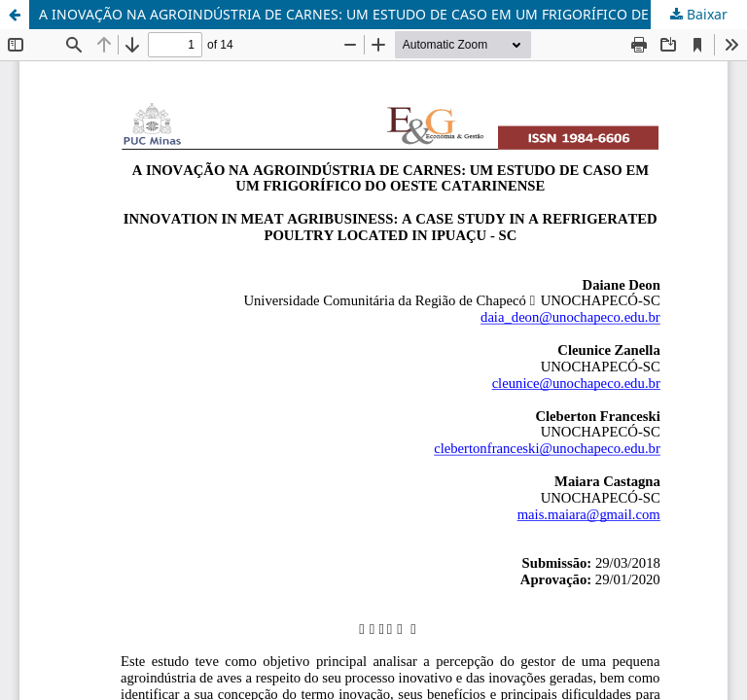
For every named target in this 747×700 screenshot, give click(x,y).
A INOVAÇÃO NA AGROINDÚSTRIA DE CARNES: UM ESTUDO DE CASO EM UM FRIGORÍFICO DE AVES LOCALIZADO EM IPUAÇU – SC (393, 14)
